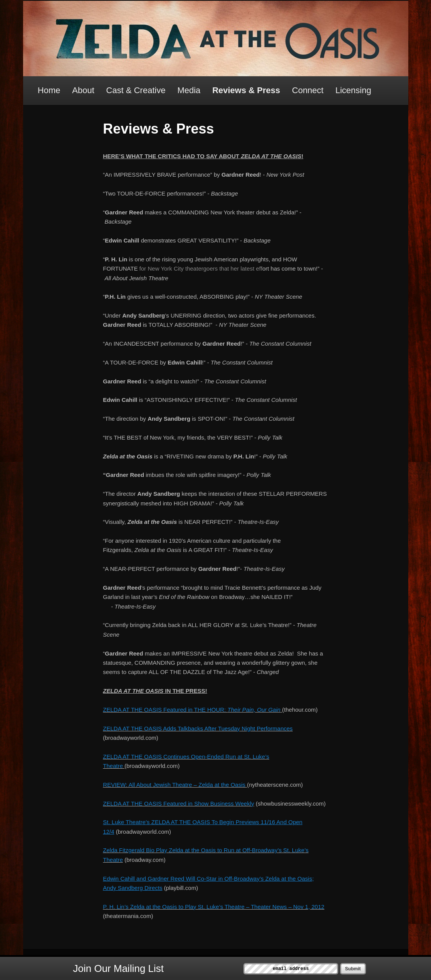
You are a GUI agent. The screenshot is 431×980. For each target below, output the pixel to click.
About (83, 90)
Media (189, 90)
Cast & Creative (136, 90)
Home (49, 90)
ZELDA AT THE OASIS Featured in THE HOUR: (192, 710)
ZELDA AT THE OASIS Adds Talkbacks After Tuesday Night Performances (198, 728)
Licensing (353, 90)
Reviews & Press (246, 90)
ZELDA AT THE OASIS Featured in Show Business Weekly (178, 804)
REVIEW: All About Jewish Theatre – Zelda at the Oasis (174, 785)
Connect (308, 90)
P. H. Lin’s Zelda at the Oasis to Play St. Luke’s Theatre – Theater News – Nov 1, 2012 (214, 907)
